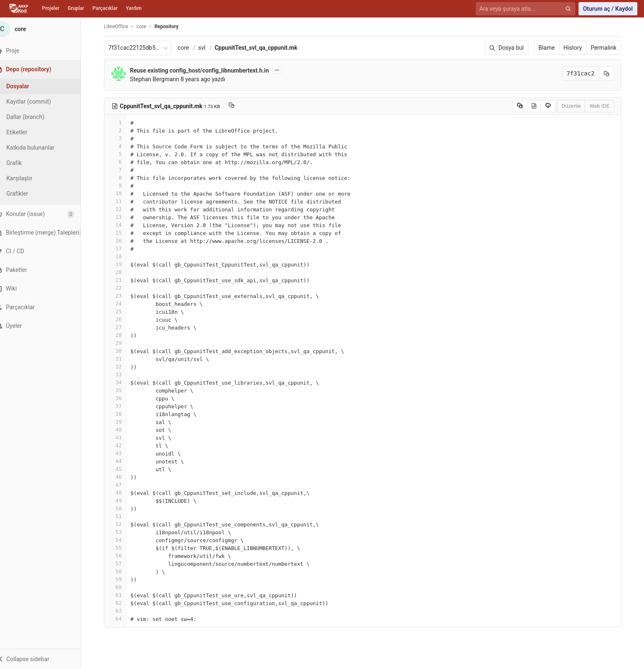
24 (120, 304)
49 (120, 501)
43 (120, 453)
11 (120, 201)
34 (120, 382)
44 (120, 461)
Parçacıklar (105, 8)
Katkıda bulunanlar (41, 148)
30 (120, 351)
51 (120, 516)
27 (120, 327)
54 (120, 540)
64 (120, 619)
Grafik (24, 163)
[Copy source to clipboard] (525, 106)
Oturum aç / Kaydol (608, 9)
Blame (552, 48)
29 (120, 343)
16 (120, 241)
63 (120, 611)
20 (120, 272)
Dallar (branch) (36, 117)
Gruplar (76, 8)
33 (120, 374)
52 (120, 524)
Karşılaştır (30, 178)
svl (207, 48)
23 (120, 296)
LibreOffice (121, 27)
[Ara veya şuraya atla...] (521, 9)
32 (120, 367)
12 (120, 209)
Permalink (609, 48)
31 (120, 359)
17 (120, 248)
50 (120, 508)
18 (120, 256)
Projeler (51, 8)
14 (120, 225)
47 (120, 485)
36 (120, 398)
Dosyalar (28, 86)
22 (120, 288)
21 (120, 280)
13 (120, 217)
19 (120, 264)
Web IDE (605, 106)
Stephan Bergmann (160, 79)
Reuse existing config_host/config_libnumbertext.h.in (205, 70)
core (188, 48)
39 (120, 422)
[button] (45, 659)
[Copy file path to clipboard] (236, 106)
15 (120, 233)
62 (120, 603)
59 (120, 579)
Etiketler (27, 132)
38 (120, 414)
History (578, 48)
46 (120, 477)
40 (120, 430)
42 (120, 445)
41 (120, 438)
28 (120, 335)
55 (120, 548)
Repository (172, 27)
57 (120, 564)
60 (120, 587)
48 (120, 493)
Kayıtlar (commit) (39, 102)
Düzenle (576, 106)
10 (120, 193)
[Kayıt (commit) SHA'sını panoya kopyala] (612, 74)
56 (120, 556)
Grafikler (28, 194)
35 (120, 390)
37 (120, 406)
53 (120, 532)
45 (120, 469)
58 (120, 571)
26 (120, 319)
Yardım (134, 8)
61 (120, 595)
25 (120, 311)
